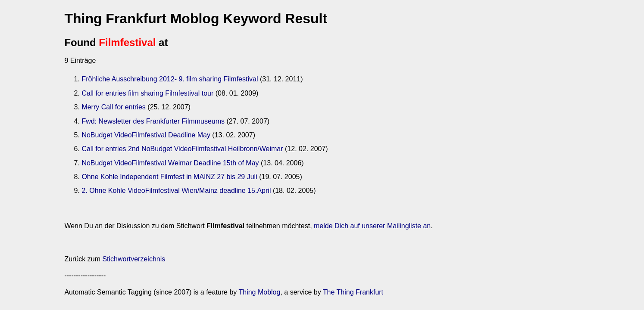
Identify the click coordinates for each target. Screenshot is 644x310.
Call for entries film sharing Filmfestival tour (147, 93)
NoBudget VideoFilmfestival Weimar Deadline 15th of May (170, 163)
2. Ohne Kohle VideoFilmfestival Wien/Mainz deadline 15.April (176, 191)
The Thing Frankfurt (353, 292)
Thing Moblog (259, 292)
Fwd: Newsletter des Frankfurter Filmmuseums (153, 121)
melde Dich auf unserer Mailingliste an (372, 226)
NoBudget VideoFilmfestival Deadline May (146, 135)
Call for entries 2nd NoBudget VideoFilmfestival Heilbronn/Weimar (182, 149)
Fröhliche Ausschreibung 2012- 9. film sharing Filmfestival (170, 79)
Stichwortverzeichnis (134, 259)
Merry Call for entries (113, 107)
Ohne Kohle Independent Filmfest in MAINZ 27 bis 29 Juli (169, 177)
